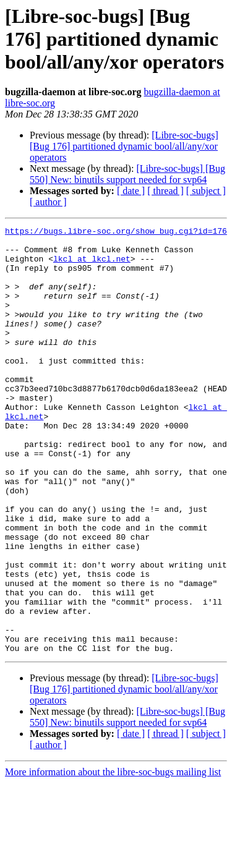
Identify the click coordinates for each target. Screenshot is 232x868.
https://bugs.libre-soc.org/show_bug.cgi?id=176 (116, 232)
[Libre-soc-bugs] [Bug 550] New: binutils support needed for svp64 (127, 174)
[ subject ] (206, 191)
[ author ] (48, 202)
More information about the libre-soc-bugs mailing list (113, 857)
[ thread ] (165, 191)
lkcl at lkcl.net (92, 266)
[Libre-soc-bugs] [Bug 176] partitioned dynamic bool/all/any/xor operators (124, 146)
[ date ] (131, 191)
